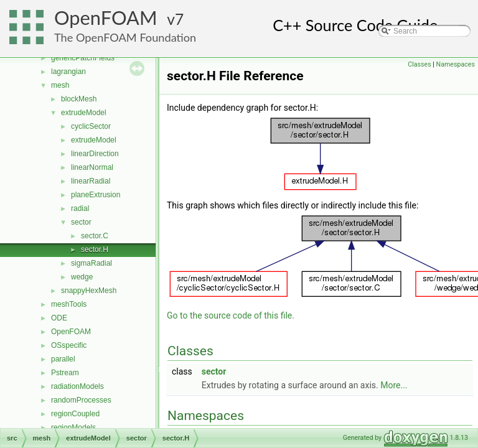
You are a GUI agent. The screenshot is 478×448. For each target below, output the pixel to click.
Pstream (65, 373)
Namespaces (456, 64)
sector (81, 222)
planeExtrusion (96, 195)
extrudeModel (84, 113)
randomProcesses (81, 400)
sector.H (95, 250)
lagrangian (68, 72)
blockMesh (79, 99)
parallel (63, 359)
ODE (59, 318)
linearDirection (95, 154)
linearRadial (91, 181)
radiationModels (77, 386)
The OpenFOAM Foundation (125, 37)
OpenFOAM (106, 18)
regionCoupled (75, 414)
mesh (60, 85)
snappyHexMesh (89, 291)
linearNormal (92, 167)
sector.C (95, 236)
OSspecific (69, 345)
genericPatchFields (83, 58)
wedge (82, 277)
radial (80, 208)
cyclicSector (91, 126)
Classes (419, 64)
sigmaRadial (91, 263)
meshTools (69, 304)
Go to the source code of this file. (231, 315)
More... (394, 385)
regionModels (73, 427)
